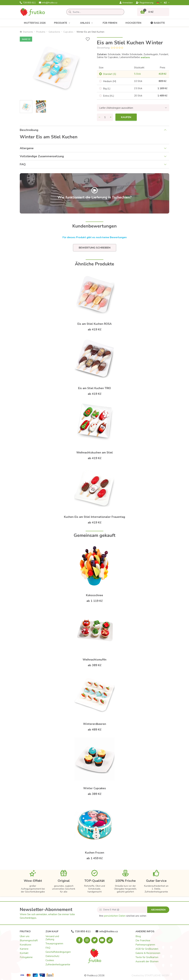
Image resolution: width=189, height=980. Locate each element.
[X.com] (94, 940)
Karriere (24, 949)
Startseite (26, 32)
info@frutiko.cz (48, 3)
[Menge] (105, 117)
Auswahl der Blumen (147, 961)
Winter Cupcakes (95, 788)
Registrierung (145, 3)
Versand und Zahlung (52, 938)
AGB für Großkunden (147, 949)
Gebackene (54, 32)
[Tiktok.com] (110, 940)
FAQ (23, 164)
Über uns (25, 936)
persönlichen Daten (115, 916)
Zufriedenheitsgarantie (58, 965)
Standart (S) (110, 74)
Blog (138, 936)
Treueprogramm (54, 944)
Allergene (27, 148)
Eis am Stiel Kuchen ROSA (95, 324)
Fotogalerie (26, 957)
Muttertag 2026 (35, 23)
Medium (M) (110, 81)
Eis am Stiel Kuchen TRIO (94, 388)
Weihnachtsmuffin (94, 660)
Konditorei (25, 945)
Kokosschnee (94, 595)
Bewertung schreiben (95, 248)
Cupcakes (68, 32)
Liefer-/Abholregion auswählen (116, 108)
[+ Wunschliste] (88, 39)
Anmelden (126, 3)
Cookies (50, 960)
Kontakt (24, 953)
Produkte (63, 23)
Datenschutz (52, 956)
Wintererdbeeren (95, 724)
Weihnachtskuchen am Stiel (95, 453)
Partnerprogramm (145, 945)
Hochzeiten (133, 23)
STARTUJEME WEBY (157, 975)
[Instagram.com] (87, 940)
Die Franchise (143, 940)
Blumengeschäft (29, 940)
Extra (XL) (109, 96)
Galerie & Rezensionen (148, 953)
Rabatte (157, 23)
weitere (145, 57)
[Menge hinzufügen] (111, 117)
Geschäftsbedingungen (58, 952)
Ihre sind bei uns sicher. (123, 916)
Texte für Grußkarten (147, 957)
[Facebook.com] (79, 940)
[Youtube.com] (102, 940)
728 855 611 (28, 3)
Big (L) (107, 89)
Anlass (87, 23)
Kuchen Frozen (95, 853)
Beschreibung (29, 130)
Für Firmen (110, 23)
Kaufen (126, 117)
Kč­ (166, 3)
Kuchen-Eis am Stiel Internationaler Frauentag (94, 517)
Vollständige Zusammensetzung (42, 156)
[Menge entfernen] (99, 117)
